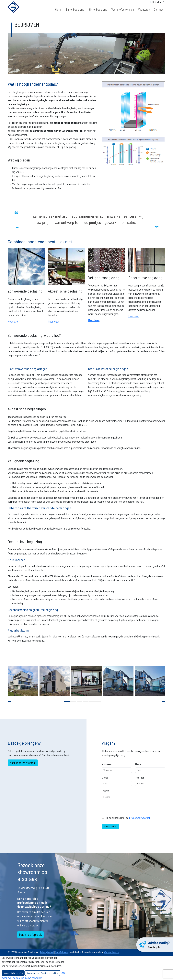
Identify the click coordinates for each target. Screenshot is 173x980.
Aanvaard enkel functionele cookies (43, 973)
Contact (159, 9)
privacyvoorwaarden (140, 818)
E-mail (105, 778)
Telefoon (140, 778)
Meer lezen (13, 321)
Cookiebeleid (62, 952)
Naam (138, 764)
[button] (67, 701)
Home (58, 9)
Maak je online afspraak (23, 763)
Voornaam (107, 764)
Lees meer (134, 316)
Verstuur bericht (110, 826)
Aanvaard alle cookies (13, 973)
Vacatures (144, 9)
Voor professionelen (123, 9)
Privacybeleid (47, 952)
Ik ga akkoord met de (128, 818)
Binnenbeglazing (98, 9)
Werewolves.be (112, 952)
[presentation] (11, 701)
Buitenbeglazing (75, 9)
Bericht (105, 791)
